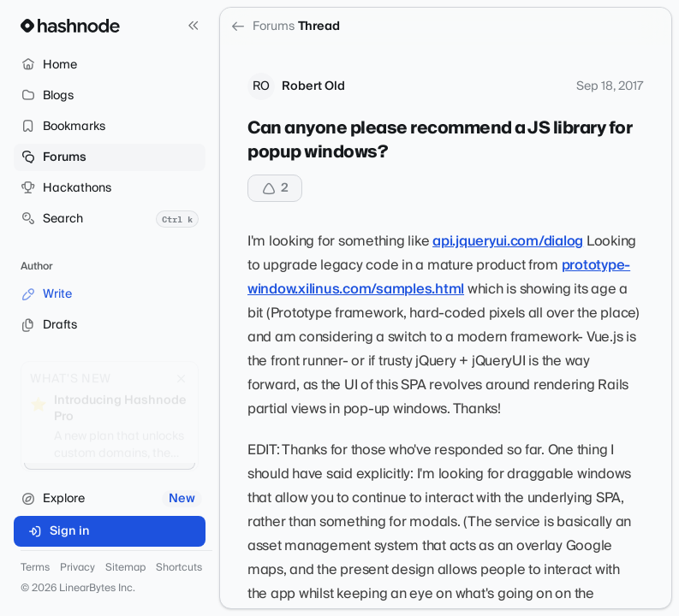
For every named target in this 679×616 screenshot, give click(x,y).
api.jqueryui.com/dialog (508, 241)
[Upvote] (275, 188)
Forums (262, 27)
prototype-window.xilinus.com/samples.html (439, 277)
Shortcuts (179, 568)
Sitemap (125, 568)
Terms (35, 568)
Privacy (77, 568)
